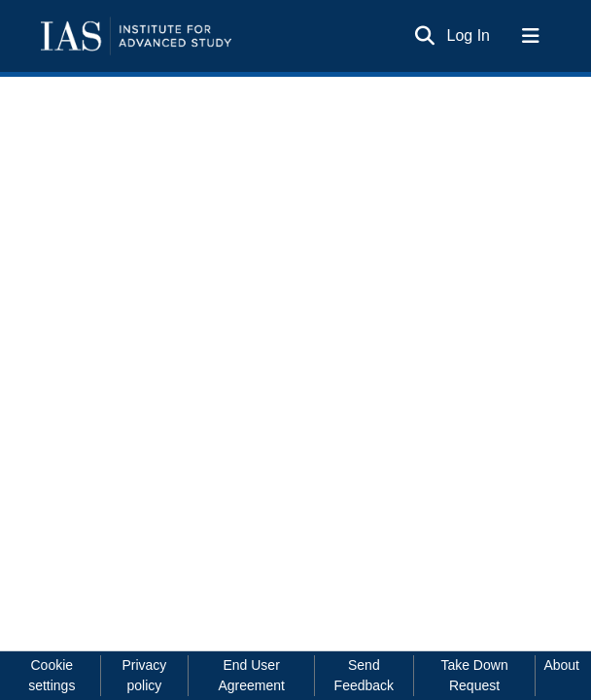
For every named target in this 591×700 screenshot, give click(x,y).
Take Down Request (474, 675)
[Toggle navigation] (531, 36)
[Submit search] (425, 36)
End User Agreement (251, 675)
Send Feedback (364, 675)
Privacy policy (144, 675)
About (561, 665)
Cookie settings (52, 675)
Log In (469, 35)
